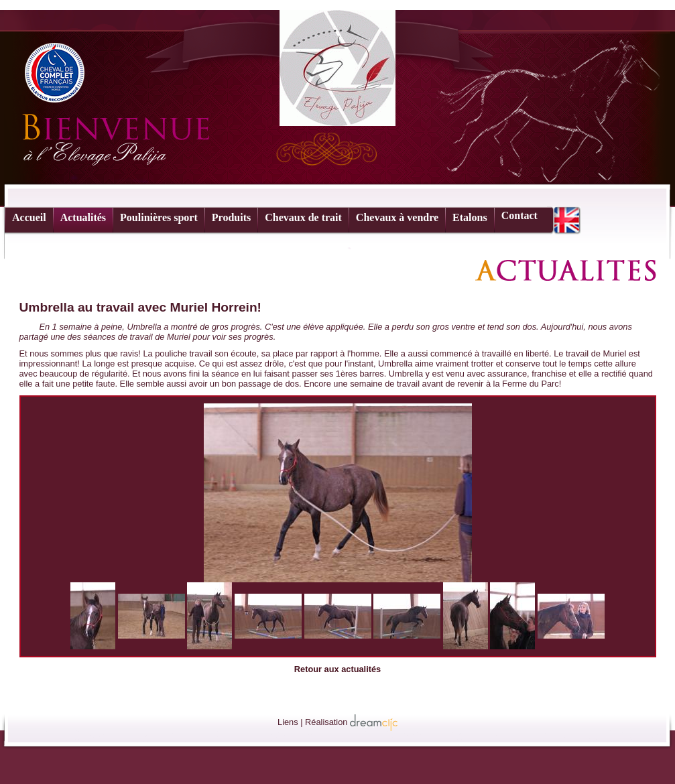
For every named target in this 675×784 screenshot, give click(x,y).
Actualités (83, 217)
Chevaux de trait (303, 217)
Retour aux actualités (337, 669)
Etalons (470, 217)
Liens (288, 722)
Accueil (29, 217)
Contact (519, 215)
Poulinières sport (159, 217)
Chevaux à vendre (397, 217)
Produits (231, 217)
